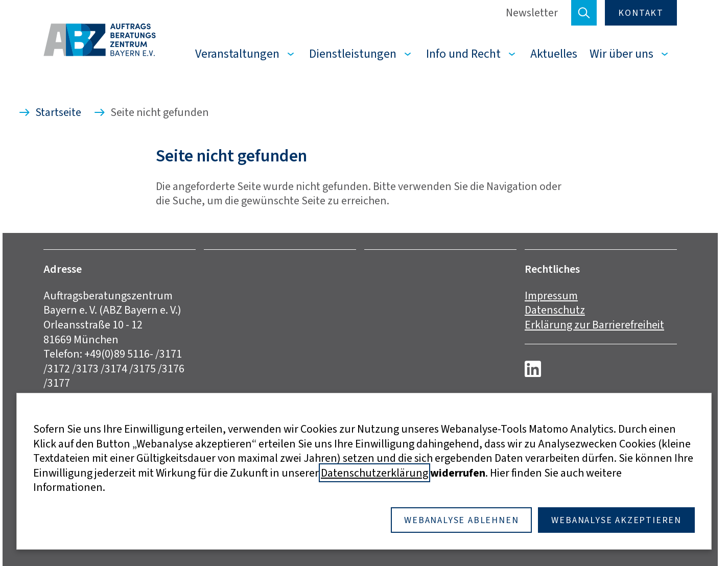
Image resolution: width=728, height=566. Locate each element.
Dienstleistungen (353, 54)
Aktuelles (554, 54)
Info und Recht (463, 54)
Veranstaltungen (237, 54)
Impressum (551, 296)
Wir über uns (621, 54)
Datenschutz (555, 310)
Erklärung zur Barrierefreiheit (594, 325)
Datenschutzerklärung (374, 473)
